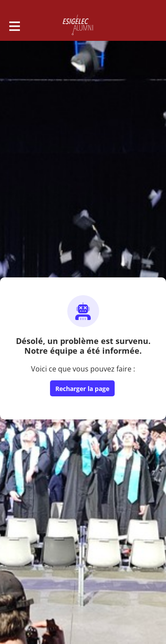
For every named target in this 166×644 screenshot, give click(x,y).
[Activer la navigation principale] (14, 25)
